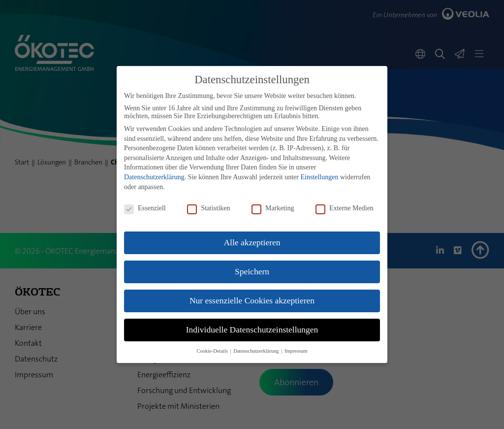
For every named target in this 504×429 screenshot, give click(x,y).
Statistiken (208, 208)
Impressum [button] (296, 351)
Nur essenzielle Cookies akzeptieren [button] (252, 300)
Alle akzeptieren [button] (252, 242)
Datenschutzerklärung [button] (257, 351)
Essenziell (145, 208)
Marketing (273, 208)
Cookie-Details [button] (213, 351)
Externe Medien (345, 208)
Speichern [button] (252, 271)
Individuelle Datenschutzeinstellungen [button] (252, 330)
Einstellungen (319, 177)
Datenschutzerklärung (154, 177)
